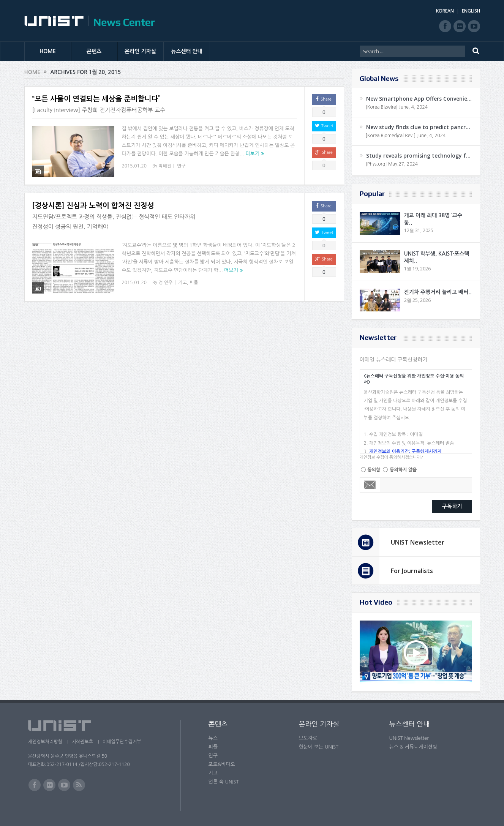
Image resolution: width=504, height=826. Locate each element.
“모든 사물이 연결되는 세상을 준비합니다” (96, 99)
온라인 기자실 (140, 51)
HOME (48, 51)
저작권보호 (82, 742)
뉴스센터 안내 (187, 51)
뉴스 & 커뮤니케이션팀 (413, 747)
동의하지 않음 (403, 470)
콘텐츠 (94, 51)
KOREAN (445, 11)
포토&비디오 (222, 764)
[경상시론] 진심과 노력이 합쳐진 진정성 (93, 204)
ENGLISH (471, 11)
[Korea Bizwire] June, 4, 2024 (397, 107)
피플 (194, 281)
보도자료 (308, 738)
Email (370, 485)
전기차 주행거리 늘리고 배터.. (438, 292)
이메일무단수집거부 (122, 742)
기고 (182, 281)
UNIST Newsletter (418, 542)
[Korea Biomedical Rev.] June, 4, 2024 (406, 136)
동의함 (374, 470)
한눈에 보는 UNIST (319, 747)
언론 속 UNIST (224, 782)
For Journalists (412, 571)
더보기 (252, 154)
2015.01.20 (134, 166)
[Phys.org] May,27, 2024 (392, 164)
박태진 (165, 166)
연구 (181, 166)
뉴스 (213, 738)
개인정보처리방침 (45, 742)
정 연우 (165, 281)
